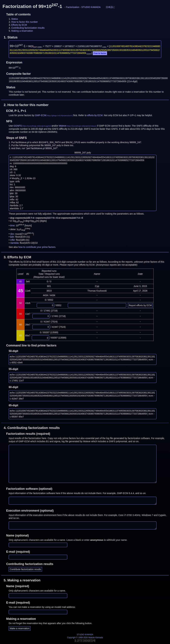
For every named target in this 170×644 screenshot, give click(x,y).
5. (22, 580)
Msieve (62, 126)
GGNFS (18, 126)
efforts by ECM (95, 115)
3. (17, 257)
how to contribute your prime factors (37, 247)
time (12, 225)
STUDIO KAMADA (91, 7)
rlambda (14, 243)
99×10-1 (18, 46)
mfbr (12, 240)
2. (26, 105)
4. (32, 428)
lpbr (12, 237)
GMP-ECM (41, 115)
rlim (12, 234)
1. (11, 37)
